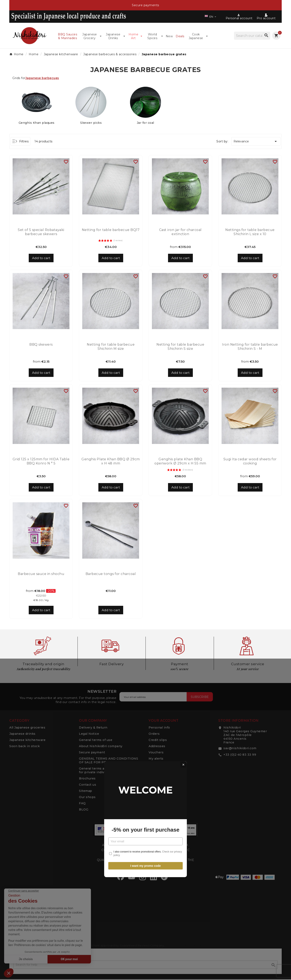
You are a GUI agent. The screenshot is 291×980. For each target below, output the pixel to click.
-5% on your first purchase (145, 500)
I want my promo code (145, 536)
